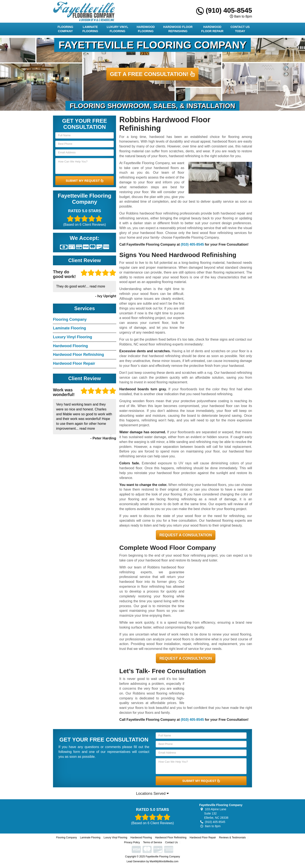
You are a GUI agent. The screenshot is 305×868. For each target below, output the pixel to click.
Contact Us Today (240, 29)
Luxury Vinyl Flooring (118, 29)
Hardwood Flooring (146, 29)
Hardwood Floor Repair (212, 29)
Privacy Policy (132, 842)
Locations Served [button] (152, 794)
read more (97, 286)
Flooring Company (65, 29)
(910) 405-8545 (224, 10)
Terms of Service (152, 842)
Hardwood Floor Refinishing (178, 29)
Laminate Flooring (90, 29)
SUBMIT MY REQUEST (85, 181)
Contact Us (171, 842)
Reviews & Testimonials (232, 838)
